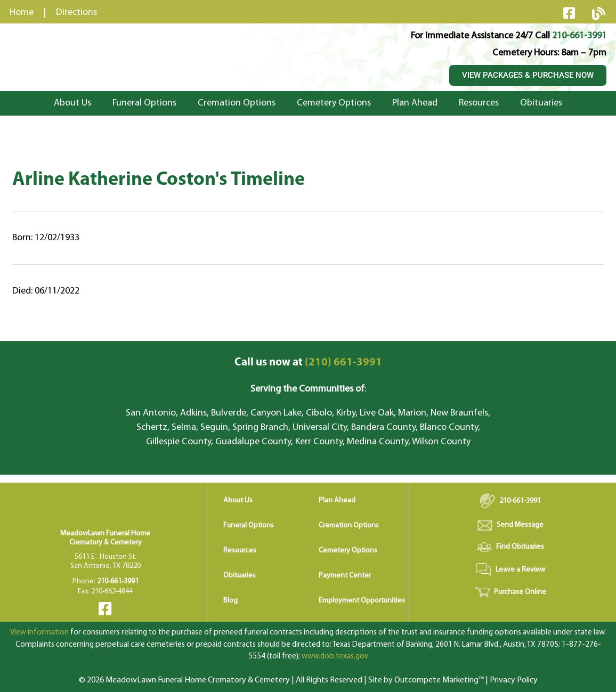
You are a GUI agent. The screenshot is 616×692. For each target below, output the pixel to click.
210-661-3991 (579, 36)
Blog (230, 601)
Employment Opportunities (362, 601)
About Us (72, 103)
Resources (479, 103)
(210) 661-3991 (308, 363)
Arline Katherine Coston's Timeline (159, 180)
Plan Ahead (415, 103)
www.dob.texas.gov (335, 657)
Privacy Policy (514, 680)
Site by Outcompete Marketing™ (426, 680)
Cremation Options (237, 103)
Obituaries (541, 103)
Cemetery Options (334, 103)
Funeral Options (144, 103)
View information (39, 633)
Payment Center (345, 576)
